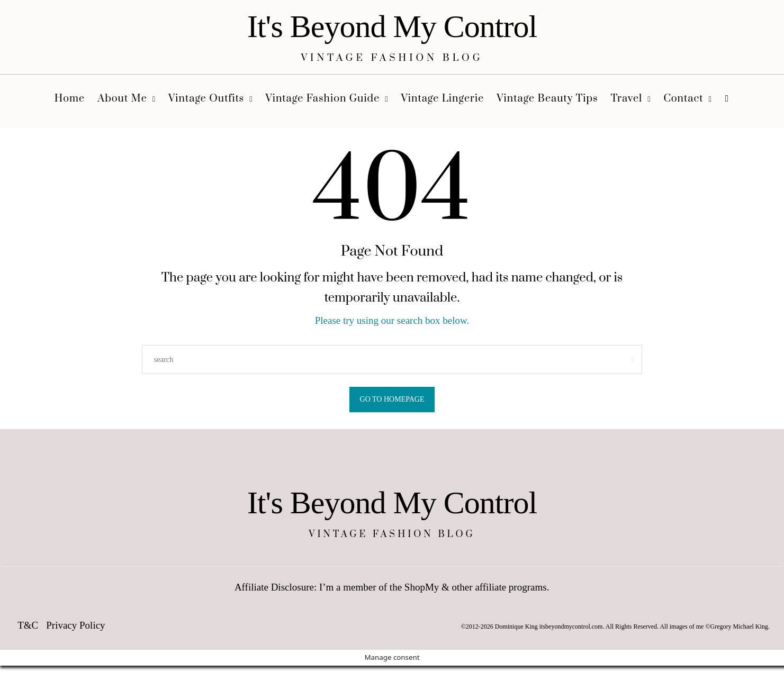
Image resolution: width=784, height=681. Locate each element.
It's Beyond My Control (392, 26)
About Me (122, 99)
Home (70, 99)
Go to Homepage (392, 399)
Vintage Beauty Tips (547, 99)
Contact (683, 99)
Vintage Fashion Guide (322, 99)
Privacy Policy (75, 628)
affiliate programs (511, 590)
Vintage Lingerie (443, 99)
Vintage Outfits (206, 99)
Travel (627, 99)
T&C (28, 628)
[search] (727, 101)
